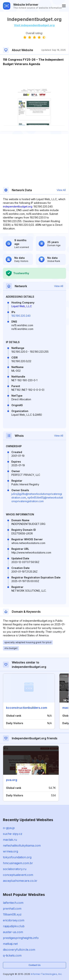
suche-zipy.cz (13, 834)
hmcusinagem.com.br (18, 863)
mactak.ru (10, 840)
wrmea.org (10, 851)
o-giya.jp (9, 828)
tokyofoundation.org (17, 857)
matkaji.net (10, 944)
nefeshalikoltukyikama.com (22, 845)
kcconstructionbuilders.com (27, 708)
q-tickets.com (12, 955)
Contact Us (34, 965)
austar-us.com (13, 932)
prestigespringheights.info (21, 938)
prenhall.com (12, 909)
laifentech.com (13, 903)
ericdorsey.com (14, 920)
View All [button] (61, 190)
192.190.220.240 (21, 316)
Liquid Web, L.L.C (22, 306)
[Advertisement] (34, 77)
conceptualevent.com (18, 875)
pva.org (12, 780)
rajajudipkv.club (14, 926)
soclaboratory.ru (15, 869)
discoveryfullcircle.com (19, 950)
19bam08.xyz (12, 914)
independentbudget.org (18, 206)
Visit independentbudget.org (34, 25)
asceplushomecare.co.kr (20, 881)
